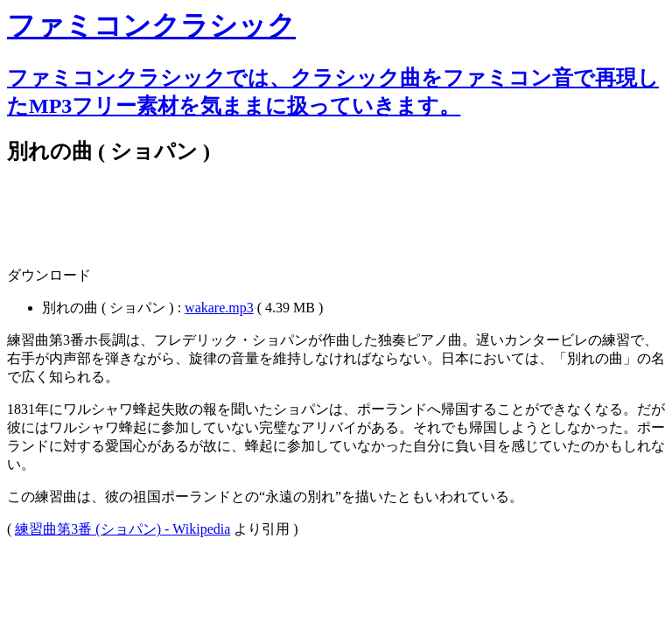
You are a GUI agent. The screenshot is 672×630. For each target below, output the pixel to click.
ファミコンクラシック (151, 25)
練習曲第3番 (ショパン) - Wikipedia (122, 529)
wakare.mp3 (219, 308)
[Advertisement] (212, 225)
